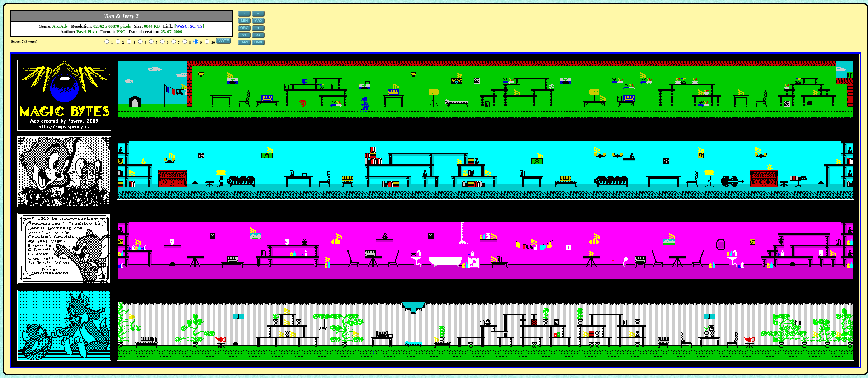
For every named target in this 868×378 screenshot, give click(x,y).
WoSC (182, 26)
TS (200, 26)
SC (193, 26)
